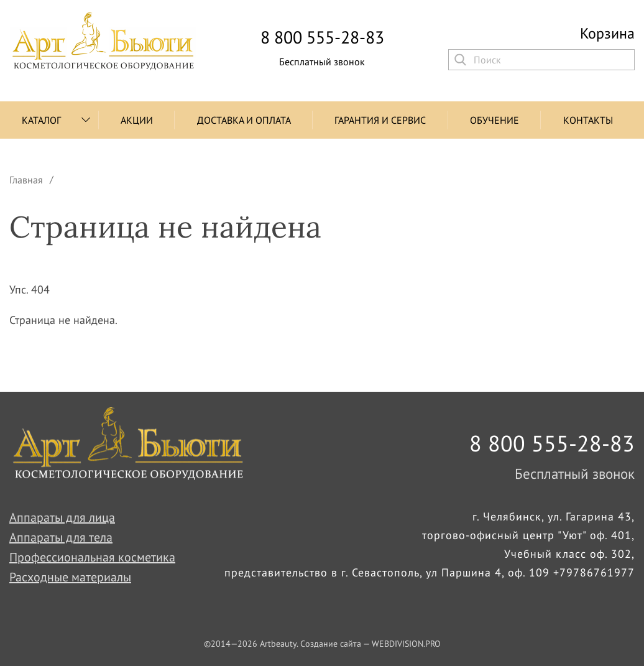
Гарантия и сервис (380, 120)
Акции (137, 120)
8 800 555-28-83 (322, 37)
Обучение (494, 120)
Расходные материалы (70, 577)
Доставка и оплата (244, 120)
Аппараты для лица (62, 517)
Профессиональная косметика (92, 557)
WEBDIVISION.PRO (406, 644)
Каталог (41, 120)
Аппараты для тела (61, 537)
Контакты (588, 120)
